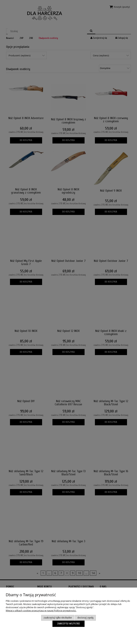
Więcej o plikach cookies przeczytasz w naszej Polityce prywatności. (41, 610)
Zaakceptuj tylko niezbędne (58, 618)
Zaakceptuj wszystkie (68, 624)
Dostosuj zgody (85, 618)
